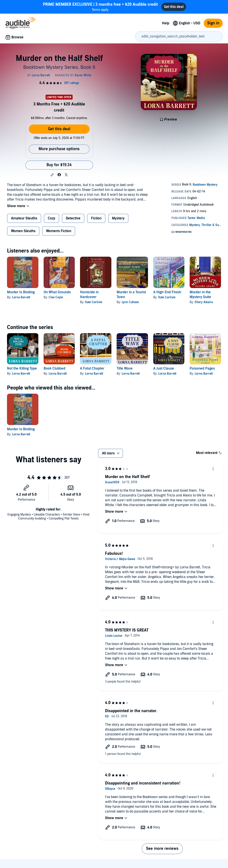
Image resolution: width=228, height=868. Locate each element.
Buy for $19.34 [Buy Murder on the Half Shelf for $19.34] (59, 165)
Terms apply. (100, 7)
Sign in (213, 23)
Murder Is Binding (21, 292)
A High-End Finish (167, 292)
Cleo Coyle (56, 297)
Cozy (52, 218)
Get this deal (59, 129)
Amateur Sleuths (24, 218)
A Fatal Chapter (92, 368)
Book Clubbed (54, 368)
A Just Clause (164, 368)
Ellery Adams (204, 302)
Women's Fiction (59, 231)
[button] (52, 175)
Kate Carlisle (94, 302)
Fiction (96, 218)
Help (166, 23)
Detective (73, 218)
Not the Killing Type (22, 368)
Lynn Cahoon (130, 302)
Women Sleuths (23, 231)
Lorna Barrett (21, 297)
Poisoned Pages (202, 368)
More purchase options (59, 149)
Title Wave (125, 368)
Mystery (118, 218)
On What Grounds (57, 292)
